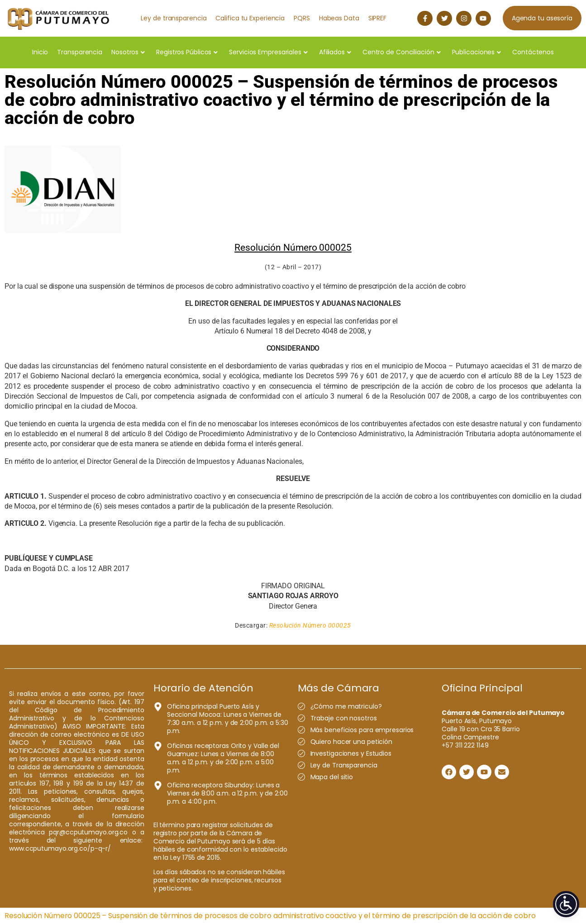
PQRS (302, 18)
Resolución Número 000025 (310, 625)
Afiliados (335, 52)
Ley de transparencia (174, 18)
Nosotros (128, 52)
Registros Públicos (187, 52)
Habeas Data (339, 18)
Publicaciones (477, 52)
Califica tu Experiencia (250, 18)
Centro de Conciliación (402, 52)
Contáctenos (533, 52)
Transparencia (80, 52)
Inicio (40, 52)
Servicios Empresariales (268, 52)
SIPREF (377, 18)
